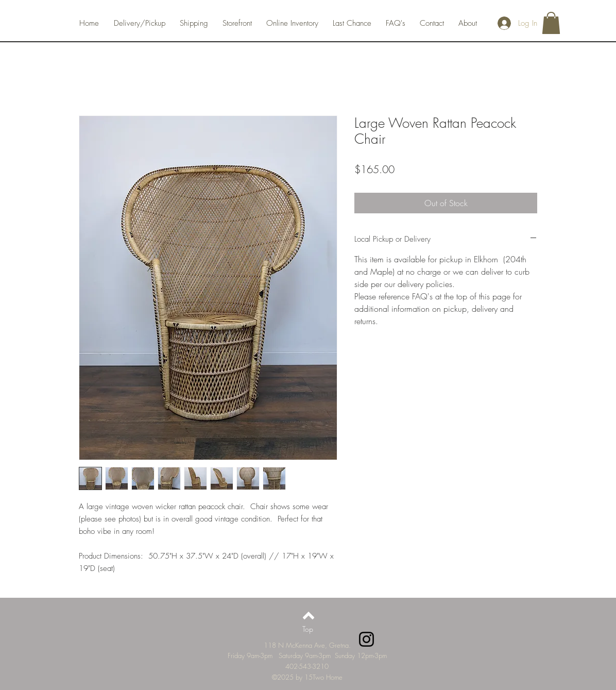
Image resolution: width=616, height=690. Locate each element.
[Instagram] (366, 639)
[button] (551, 23)
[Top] (308, 629)
